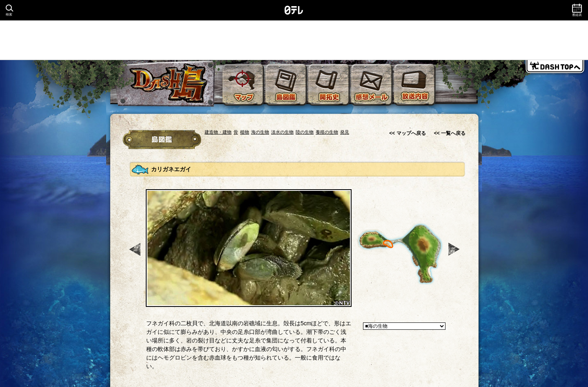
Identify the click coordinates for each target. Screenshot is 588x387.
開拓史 (329, 85)
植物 (245, 132)
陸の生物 (305, 132)
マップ (243, 85)
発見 (345, 132)
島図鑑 (286, 85)
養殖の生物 (327, 132)
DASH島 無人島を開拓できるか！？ (166, 84)
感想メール (372, 85)
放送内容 (415, 85)
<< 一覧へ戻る (450, 133)
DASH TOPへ (555, 68)
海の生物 (260, 132)
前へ (136, 249)
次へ (455, 249)
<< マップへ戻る (407, 133)
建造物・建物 (218, 132)
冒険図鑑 (162, 140)
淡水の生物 (282, 132)
